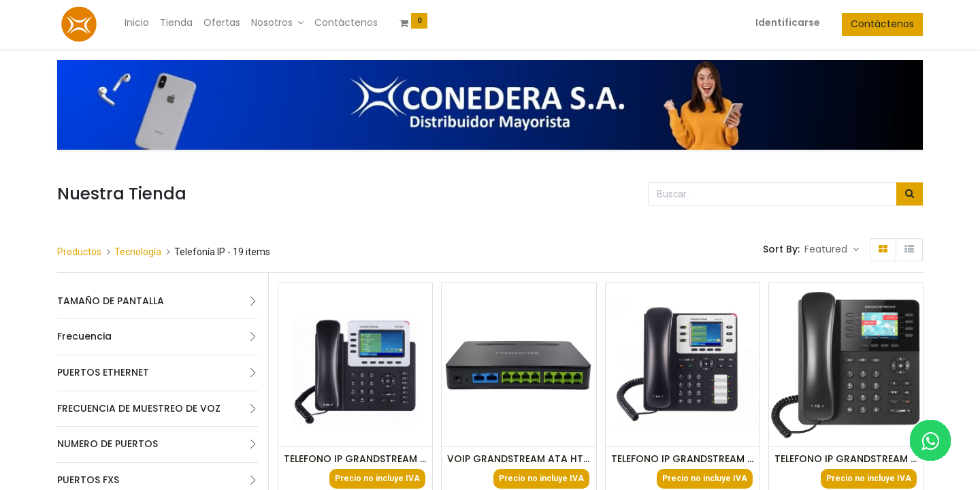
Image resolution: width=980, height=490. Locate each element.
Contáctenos (882, 24)
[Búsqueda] (910, 194)
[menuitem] (137, 23)
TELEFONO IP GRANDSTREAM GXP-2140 (355, 459)
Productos (79, 252)
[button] (832, 250)
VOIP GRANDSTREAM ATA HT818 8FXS (519, 459)
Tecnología (138, 252)
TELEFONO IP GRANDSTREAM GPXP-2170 (846, 459)
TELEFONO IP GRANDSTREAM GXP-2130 (683, 459)
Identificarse (788, 22)
